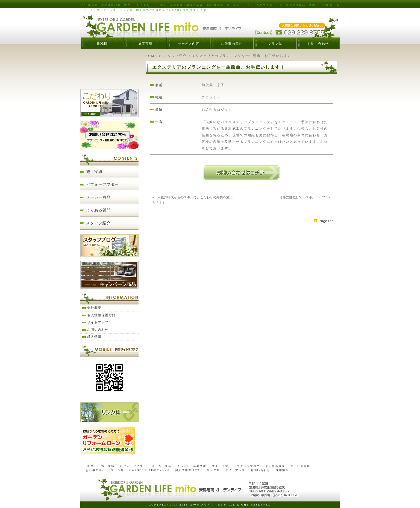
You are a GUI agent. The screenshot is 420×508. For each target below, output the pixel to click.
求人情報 (94, 337)
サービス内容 (189, 44)
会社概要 (94, 308)
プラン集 (275, 44)
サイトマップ (98, 322)
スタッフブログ (248, 466)
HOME (102, 43)
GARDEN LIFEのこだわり (150, 470)
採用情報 (282, 470)
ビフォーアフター (102, 185)
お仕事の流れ (232, 44)
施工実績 (145, 44)
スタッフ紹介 (175, 56)
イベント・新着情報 (192, 466)
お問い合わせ (318, 44)
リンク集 (213, 470)
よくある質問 (98, 210)
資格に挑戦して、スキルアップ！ (304, 197)
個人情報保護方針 (101, 315)
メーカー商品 (98, 197)
